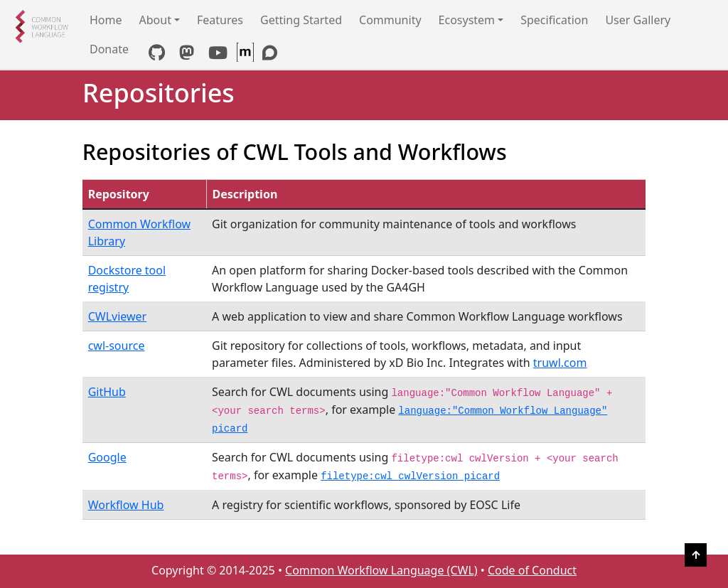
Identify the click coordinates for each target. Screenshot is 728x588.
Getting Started (301, 20)
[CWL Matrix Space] (247, 55)
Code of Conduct (532, 570)
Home (106, 20)
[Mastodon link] (187, 55)
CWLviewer (118, 316)
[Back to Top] (696, 555)
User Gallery (638, 20)
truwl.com (560, 363)
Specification (554, 20)
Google (107, 457)
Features (220, 20)
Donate (109, 49)
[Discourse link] (270, 55)
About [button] (155, 20)
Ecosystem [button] (467, 20)
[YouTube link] (218, 55)
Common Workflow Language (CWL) (381, 570)
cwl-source (117, 346)
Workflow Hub (126, 505)
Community (390, 20)
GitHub (107, 392)
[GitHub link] (157, 55)
